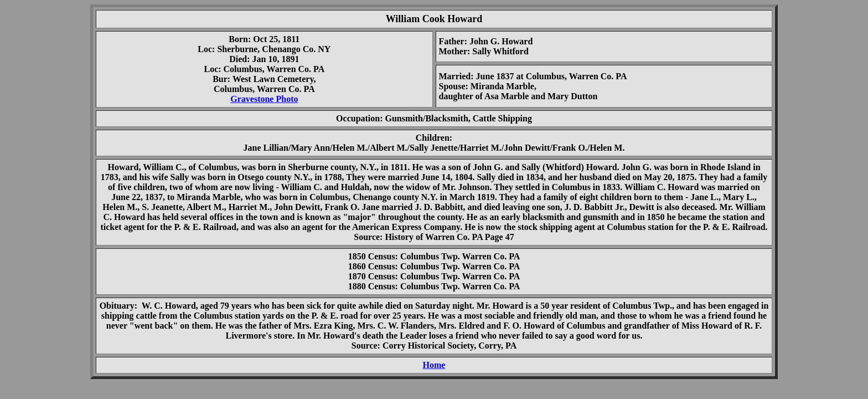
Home (434, 365)
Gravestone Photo (264, 99)
